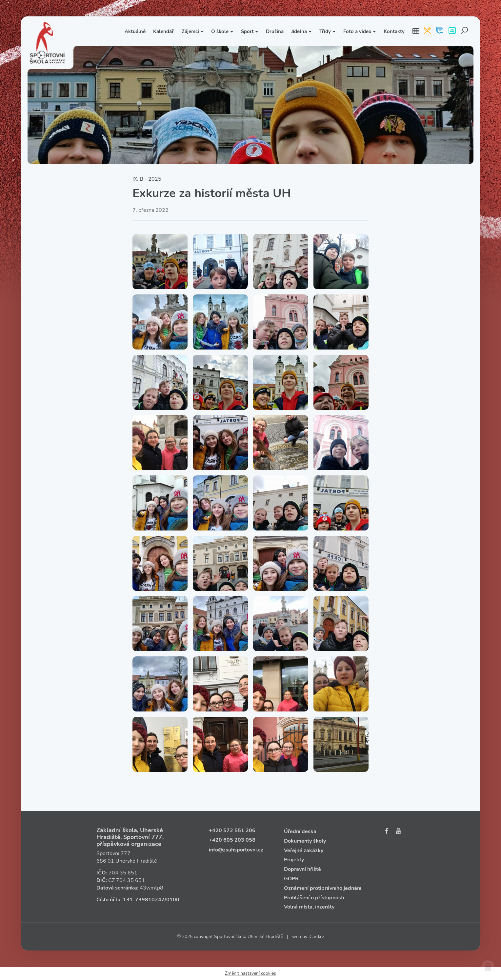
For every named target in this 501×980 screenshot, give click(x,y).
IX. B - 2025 (147, 179)
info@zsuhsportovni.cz (236, 850)
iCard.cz (316, 937)
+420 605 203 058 (232, 840)
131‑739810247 (144, 900)
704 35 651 (123, 873)
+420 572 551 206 (232, 830)
